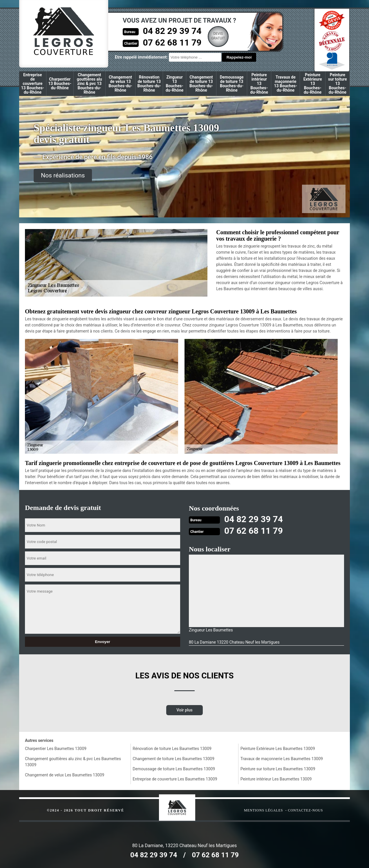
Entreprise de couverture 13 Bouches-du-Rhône (33, 83)
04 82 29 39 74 (172, 31)
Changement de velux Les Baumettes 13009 (65, 775)
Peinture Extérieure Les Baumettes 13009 (278, 749)
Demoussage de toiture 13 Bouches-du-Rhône (232, 84)
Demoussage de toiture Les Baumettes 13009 (174, 769)
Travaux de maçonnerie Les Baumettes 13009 (282, 759)
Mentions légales (263, 810)
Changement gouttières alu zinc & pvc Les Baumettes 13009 (73, 762)
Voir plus (184, 710)
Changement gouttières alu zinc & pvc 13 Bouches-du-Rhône (89, 83)
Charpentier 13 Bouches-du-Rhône (60, 83)
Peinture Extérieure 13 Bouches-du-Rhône (313, 83)
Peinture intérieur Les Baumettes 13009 (276, 779)
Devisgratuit (218, 36)
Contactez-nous (305, 810)
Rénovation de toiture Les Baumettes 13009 (172, 749)
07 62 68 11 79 (172, 42)
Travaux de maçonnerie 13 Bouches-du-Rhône (286, 84)
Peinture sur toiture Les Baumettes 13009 (278, 769)
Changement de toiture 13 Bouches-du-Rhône (201, 84)
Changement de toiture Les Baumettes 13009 (173, 759)
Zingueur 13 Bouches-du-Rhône (174, 84)
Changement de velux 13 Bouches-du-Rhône (120, 84)
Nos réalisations (63, 175)
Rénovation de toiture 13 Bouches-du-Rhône (149, 84)
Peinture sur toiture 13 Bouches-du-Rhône (338, 83)
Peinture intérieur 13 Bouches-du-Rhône (259, 83)
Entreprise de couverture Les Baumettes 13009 (175, 779)
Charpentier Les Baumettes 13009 (56, 749)
